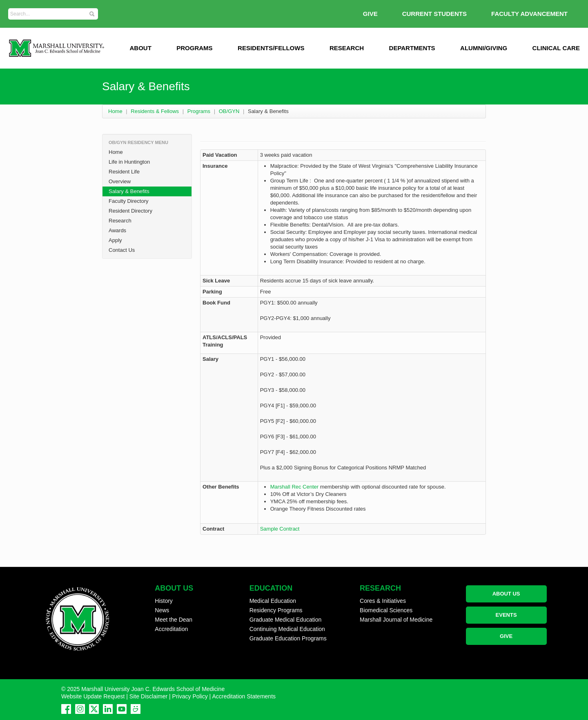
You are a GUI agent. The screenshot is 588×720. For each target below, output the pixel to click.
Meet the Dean (174, 620)
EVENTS (506, 615)
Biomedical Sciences (386, 610)
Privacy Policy (190, 696)
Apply (115, 240)
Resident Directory (130, 211)
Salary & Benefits (129, 191)
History (164, 601)
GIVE (370, 14)
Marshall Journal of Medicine (396, 620)
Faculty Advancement (529, 14)
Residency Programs (276, 610)
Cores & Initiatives (383, 601)
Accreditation (171, 629)
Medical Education (273, 601)
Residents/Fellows (271, 48)
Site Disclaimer (148, 696)
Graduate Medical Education (286, 620)
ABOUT (140, 48)
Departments (412, 48)
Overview (120, 181)
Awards (117, 230)
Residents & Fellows (155, 111)
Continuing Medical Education (287, 629)
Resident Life (124, 172)
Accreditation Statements (244, 696)
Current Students (434, 14)
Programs (194, 48)
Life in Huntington (129, 162)
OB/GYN (229, 111)
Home (115, 111)
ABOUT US (506, 594)
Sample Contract (280, 529)
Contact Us (122, 250)
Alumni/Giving (484, 48)
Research (347, 48)
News (162, 610)
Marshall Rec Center (295, 487)
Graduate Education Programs (288, 638)
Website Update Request (93, 696)
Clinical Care (556, 48)
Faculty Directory (129, 201)
